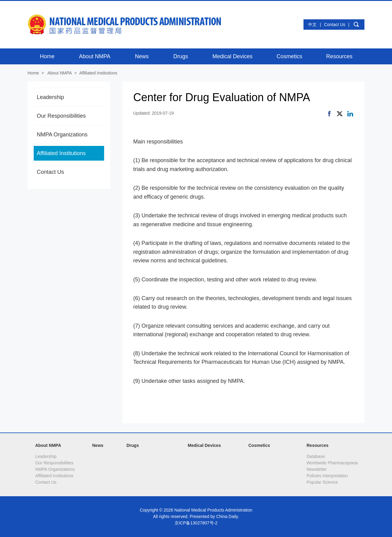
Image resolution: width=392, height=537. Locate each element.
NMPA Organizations (62, 135)
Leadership (50, 97)
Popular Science (322, 482)
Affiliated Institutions (98, 73)
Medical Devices (204, 445)
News (98, 445)
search (356, 25)
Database (316, 456)
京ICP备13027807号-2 (196, 523)
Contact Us (335, 25)
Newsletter (317, 469)
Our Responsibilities (61, 116)
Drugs (133, 445)
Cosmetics (259, 445)
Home (33, 73)
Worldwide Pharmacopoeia (332, 463)
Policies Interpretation (327, 476)
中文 (312, 25)
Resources (318, 445)
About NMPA (60, 73)
